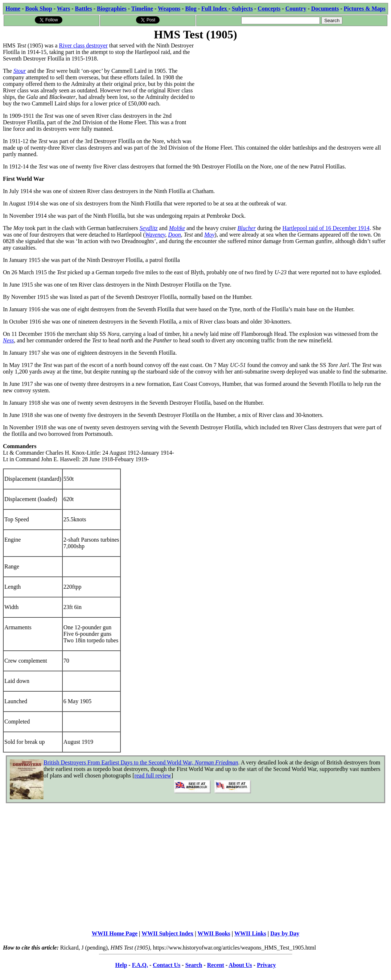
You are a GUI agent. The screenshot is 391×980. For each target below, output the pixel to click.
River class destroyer (83, 45)
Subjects (242, 9)
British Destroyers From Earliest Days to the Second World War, (141, 762)
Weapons (169, 9)
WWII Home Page (115, 933)
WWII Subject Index (167, 933)
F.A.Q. (140, 965)
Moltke (177, 228)
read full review (153, 775)
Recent (216, 965)
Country (296, 9)
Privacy (266, 965)
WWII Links (250, 933)
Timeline (142, 9)
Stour (20, 71)
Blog (191, 9)
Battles (84, 9)
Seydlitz (149, 228)
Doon (174, 235)
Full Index (215, 9)
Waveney (155, 235)
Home (13, 9)
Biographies (112, 9)
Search (194, 965)
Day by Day (285, 933)
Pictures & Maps (365, 9)
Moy (209, 235)
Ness (8, 340)
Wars (63, 9)
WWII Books (214, 933)
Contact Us (166, 965)
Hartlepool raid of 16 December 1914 (326, 228)
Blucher (246, 228)
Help (121, 965)
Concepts (269, 9)
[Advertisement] (292, 93)
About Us (240, 965)
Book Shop (38, 9)
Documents (325, 9)
